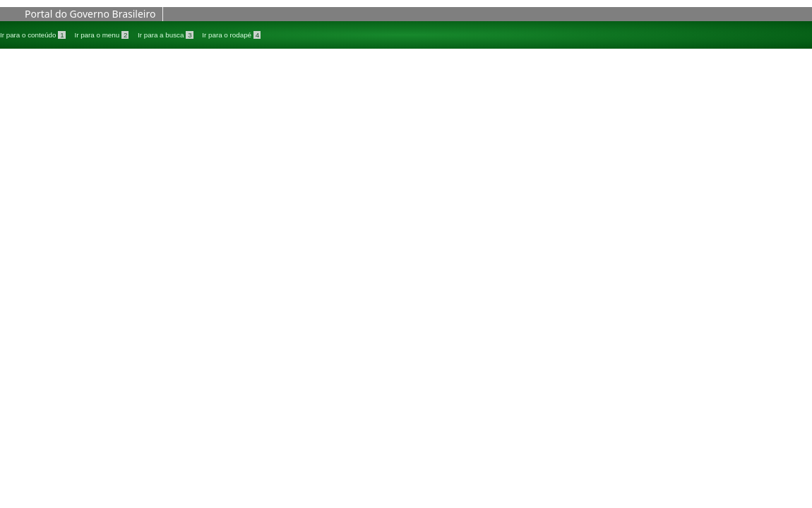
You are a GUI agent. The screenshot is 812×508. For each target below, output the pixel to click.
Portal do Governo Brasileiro (90, 14)
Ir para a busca (166, 35)
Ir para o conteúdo (34, 35)
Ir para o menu (102, 35)
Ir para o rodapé (231, 35)
